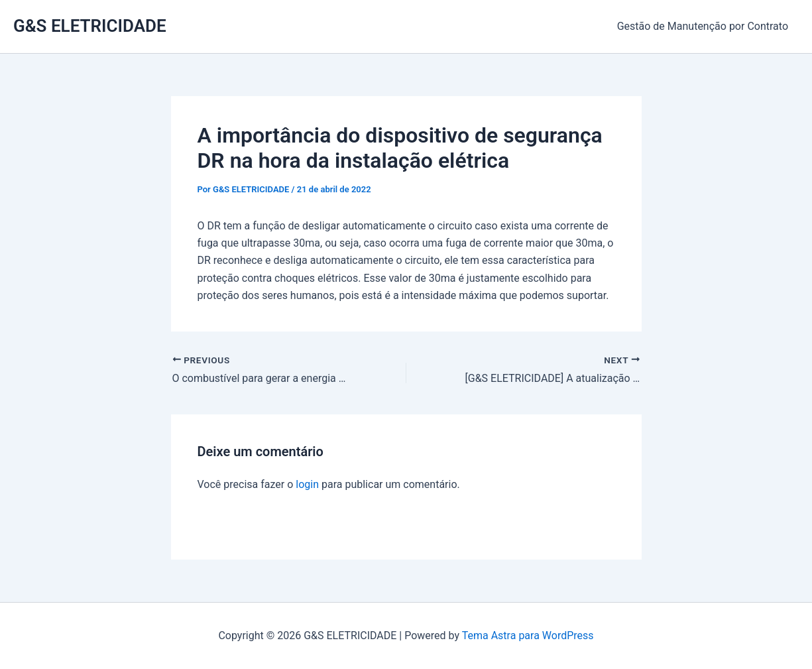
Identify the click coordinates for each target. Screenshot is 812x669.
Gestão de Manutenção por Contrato (703, 26)
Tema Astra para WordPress (528, 636)
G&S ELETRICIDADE (90, 26)
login (307, 484)
